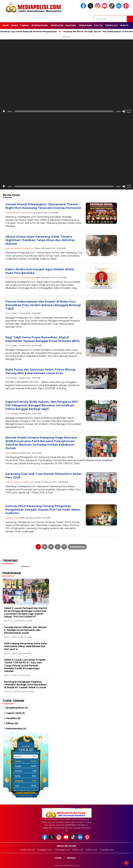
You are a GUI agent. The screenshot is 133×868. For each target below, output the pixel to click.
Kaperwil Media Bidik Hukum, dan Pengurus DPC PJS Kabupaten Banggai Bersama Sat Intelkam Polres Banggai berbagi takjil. (42, 405)
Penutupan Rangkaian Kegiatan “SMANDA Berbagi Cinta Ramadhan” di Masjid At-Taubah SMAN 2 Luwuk (26, 685)
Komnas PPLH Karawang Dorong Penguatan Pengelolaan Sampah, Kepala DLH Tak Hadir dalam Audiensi (43, 510)
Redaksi (71, 858)
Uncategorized (27, 248)
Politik (98, 25)
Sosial (25, 213)
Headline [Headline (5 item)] (13, 718)
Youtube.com (107, 850)
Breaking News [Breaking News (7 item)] (17, 708)
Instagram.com (45, 850)
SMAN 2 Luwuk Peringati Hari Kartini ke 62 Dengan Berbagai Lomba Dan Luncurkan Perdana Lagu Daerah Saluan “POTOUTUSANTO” (25, 612)
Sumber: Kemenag (26, 796)
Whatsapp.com (62, 850)
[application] (66, 77)
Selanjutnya (77, 547)
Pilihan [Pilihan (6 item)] (12, 723)
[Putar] (4, 111)
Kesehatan (57, 25)
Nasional (71, 25)
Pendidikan (85, 25)
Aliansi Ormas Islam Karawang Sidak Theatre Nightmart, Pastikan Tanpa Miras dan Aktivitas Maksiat (40, 240)
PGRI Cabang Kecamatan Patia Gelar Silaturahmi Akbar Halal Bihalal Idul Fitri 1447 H (26, 646)
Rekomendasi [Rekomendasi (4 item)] (16, 729)
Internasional (40, 25)
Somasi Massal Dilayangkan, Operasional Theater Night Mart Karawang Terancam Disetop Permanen (43, 206)
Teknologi (111, 25)
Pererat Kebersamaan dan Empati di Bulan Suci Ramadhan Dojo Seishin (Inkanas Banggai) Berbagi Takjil (43, 305)
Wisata (124, 25)
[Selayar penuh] (129, 111)
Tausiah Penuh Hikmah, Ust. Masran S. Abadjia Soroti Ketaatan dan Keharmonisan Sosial (25, 630)
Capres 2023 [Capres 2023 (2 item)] (15, 713)
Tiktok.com (78, 850)
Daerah (25, 25)
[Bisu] (124, 111)
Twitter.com (92, 850)
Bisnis (15, 25)
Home (6, 25)
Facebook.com (27, 850)
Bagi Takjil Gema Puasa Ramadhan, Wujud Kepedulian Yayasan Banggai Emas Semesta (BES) (43, 339)
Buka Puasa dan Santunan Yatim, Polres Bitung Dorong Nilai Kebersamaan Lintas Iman (40, 371)
